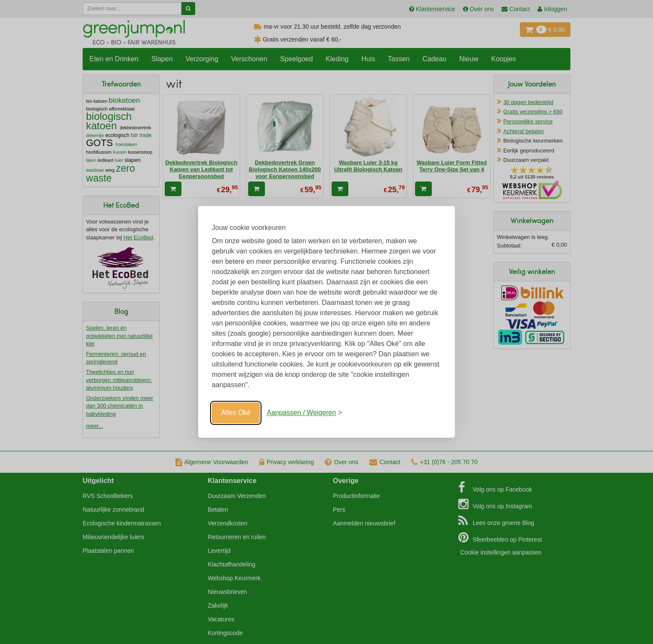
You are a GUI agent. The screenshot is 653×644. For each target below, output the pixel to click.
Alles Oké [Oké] (236, 413)
